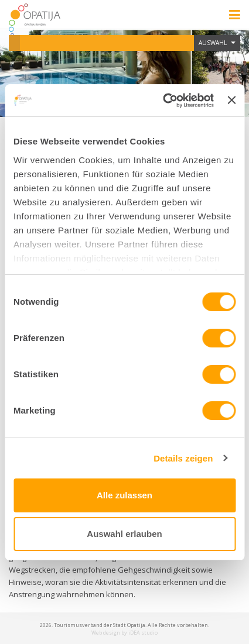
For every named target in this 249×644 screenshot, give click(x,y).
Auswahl (217, 43)
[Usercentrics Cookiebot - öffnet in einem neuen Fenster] (163, 101)
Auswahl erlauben (124, 534)
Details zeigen (183, 458)
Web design (106, 633)
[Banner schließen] (231, 100)
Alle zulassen (125, 495)
